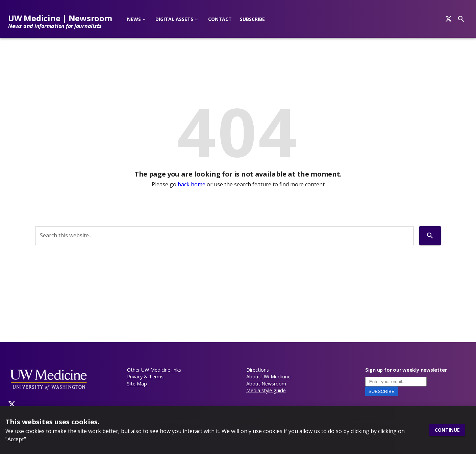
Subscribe (252, 19)
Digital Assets (174, 19)
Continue (447, 430)
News (134, 19)
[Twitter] (12, 404)
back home (192, 184)
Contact (220, 19)
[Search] (448, 19)
